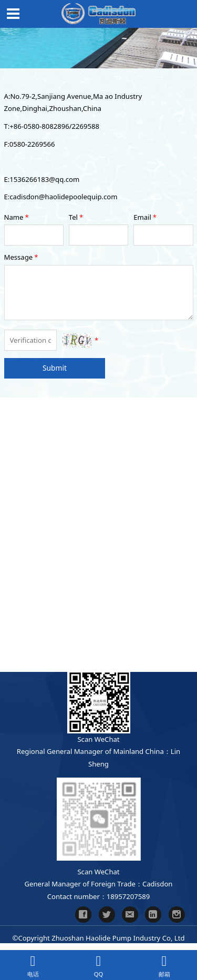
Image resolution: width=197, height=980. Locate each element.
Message (22, 257)
